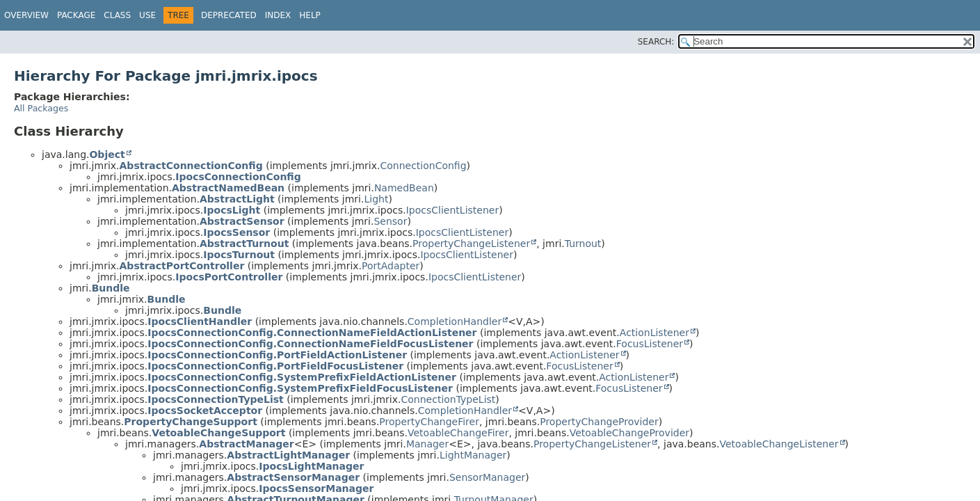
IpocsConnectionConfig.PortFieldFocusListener (275, 366)
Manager (427, 444)
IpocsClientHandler (200, 321)
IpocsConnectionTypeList (215, 399)
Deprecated (229, 15)
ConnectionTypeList (449, 399)
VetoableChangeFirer (458, 433)
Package (76, 15)
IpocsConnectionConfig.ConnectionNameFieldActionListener (312, 333)
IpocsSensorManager (316, 488)
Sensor (390, 221)
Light (376, 199)
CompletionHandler (455, 321)
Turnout (583, 244)
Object (107, 154)
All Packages (41, 108)
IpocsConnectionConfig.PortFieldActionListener (277, 355)
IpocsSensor (236, 232)
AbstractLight (237, 199)
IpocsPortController (229, 277)
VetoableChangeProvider (629, 433)
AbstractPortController (182, 266)
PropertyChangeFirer (429, 422)
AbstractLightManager (288, 455)
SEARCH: (656, 42)
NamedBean (404, 188)
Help (310, 15)
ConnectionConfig (423, 166)
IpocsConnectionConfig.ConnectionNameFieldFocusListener (310, 344)
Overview (26, 15)
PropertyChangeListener (471, 244)
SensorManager (487, 477)
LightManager (473, 455)
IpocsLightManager (311, 466)
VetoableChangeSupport (218, 433)
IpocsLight (232, 210)
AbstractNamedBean (228, 188)
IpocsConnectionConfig (238, 177)
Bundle (111, 288)
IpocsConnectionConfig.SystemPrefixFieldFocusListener (300, 388)
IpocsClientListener (452, 210)
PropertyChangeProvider (599, 422)
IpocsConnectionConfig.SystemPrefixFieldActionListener (302, 377)
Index (278, 15)
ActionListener (654, 333)
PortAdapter (391, 266)
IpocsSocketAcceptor (205, 411)
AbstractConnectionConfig (191, 166)
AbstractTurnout (244, 244)
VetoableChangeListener (779, 444)
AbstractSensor (242, 221)
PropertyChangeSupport (191, 422)
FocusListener (650, 344)
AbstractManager (246, 444)
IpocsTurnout (239, 255)
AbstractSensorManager (293, 477)
